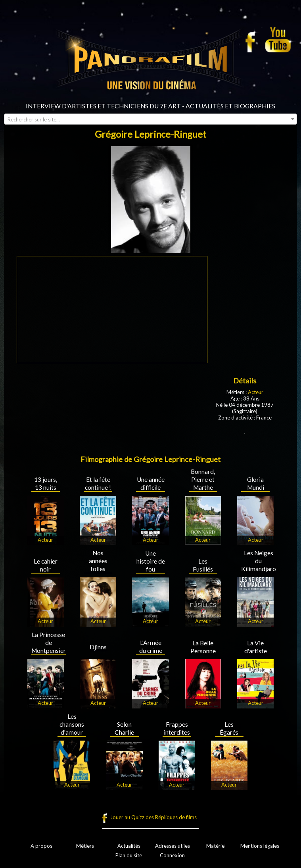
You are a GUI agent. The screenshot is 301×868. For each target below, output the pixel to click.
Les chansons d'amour (72, 724)
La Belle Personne (203, 647)
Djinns (98, 647)
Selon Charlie (124, 728)
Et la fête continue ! (98, 483)
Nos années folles (98, 561)
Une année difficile (151, 483)
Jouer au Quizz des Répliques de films (153, 817)
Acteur (256, 392)
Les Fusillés (203, 565)
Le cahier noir (46, 565)
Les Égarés (229, 728)
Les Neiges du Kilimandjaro (259, 561)
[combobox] (150, 119)
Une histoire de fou (151, 561)
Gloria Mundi (256, 483)
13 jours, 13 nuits (46, 483)
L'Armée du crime (151, 647)
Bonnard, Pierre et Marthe (203, 479)
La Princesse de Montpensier (49, 643)
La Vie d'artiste (256, 647)
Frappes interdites (177, 728)
